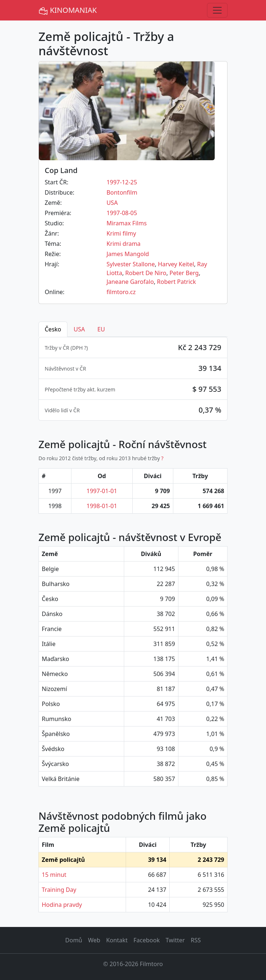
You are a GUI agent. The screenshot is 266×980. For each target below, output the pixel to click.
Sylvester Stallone (131, 264)
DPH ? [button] (79, 348)
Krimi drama (124, 244)
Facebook (147, 940)
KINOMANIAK (68, 10)
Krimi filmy (121, 233)
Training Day (59, 890)
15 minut (54, 875)
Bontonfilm (122, 192)
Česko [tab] (53, 329)
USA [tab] (79, 329)
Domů (74, 940)
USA (112, 203)
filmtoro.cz (121, 292)
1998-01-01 (102, 506)
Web (94, 940)
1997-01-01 (102, 491)
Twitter (175, 940)
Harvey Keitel (176, 264)
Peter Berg (184, 273)
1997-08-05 (122, 213)
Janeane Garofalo (130, 282)
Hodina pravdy (62, 905)
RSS (196, 940)
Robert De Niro (146, 273)
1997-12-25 (122, 182)
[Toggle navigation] (217, 10)
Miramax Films (127, 223)
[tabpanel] (133, 379)
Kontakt (117, 940)
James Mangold (128, 254)
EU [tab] (101, 329)
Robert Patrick (176, 282)
